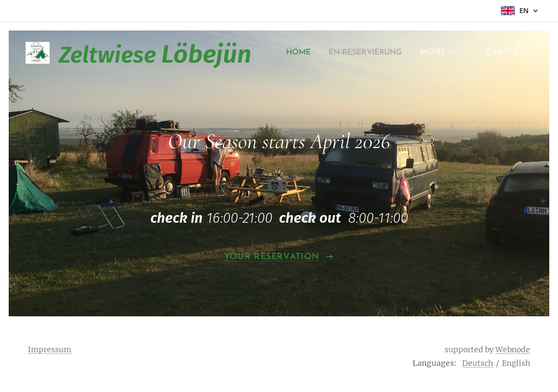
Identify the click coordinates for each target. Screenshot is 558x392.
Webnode (513, 350)
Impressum (50, 350)
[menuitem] (391, 53)
